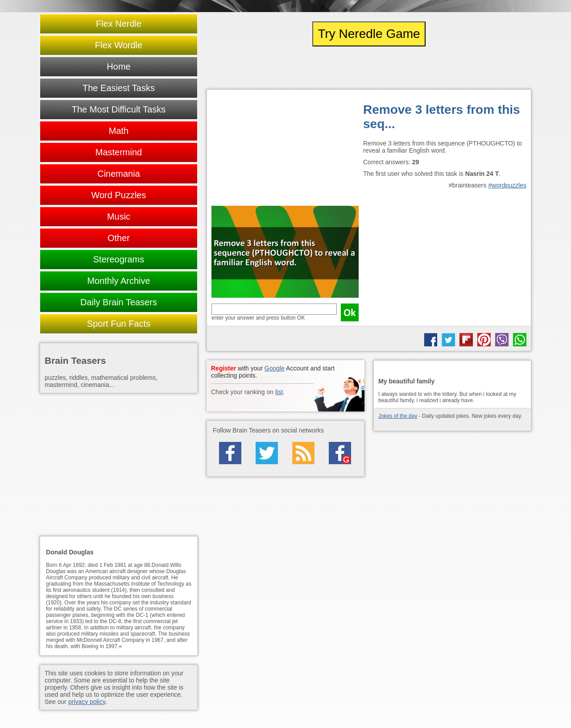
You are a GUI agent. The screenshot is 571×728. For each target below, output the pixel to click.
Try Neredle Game (369, 34)
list (279, 392)
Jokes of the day (398, 416)
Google (275, 368)
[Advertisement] (285, 150)
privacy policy (87, 702)
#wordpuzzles (507, 185)
